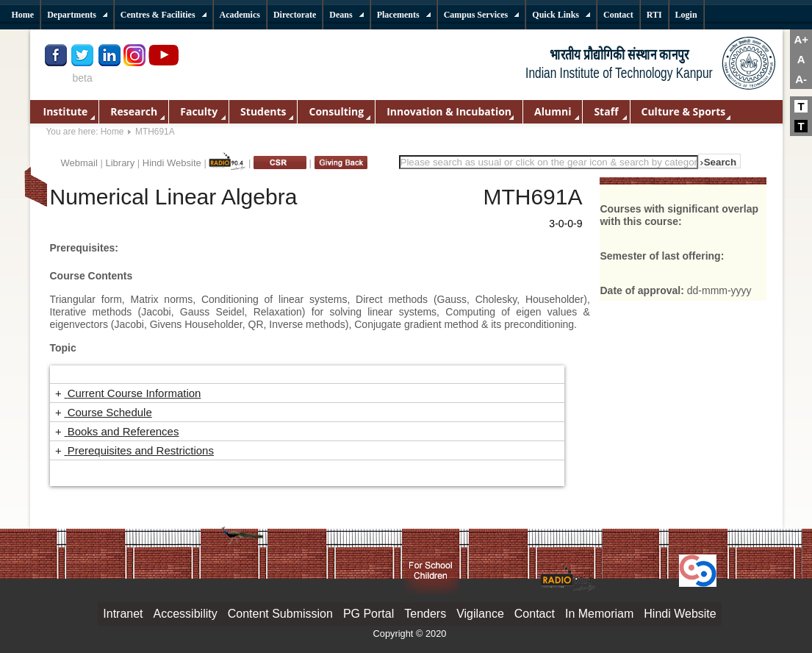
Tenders (425, 614)
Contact (535, 614)
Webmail (79, 163)
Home (112, 132)
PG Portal (369, 614)
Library (120, 163)
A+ (801, 39)
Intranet (123, 614)
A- (801, 79)
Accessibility (186, 614)
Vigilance (480, 614)
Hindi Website (172, 163)
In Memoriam (599, 614)
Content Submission (280, 614)
